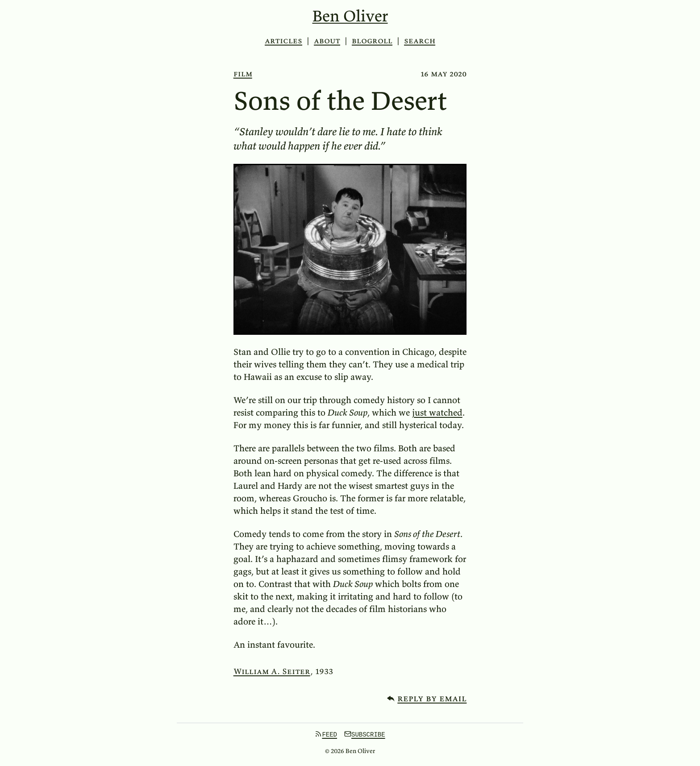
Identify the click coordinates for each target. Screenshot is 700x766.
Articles (283, 40)
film (243, 73)
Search (420, 41)
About (327, 40)
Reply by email (432, 698)
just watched (437, 412)
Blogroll (372, 40)
